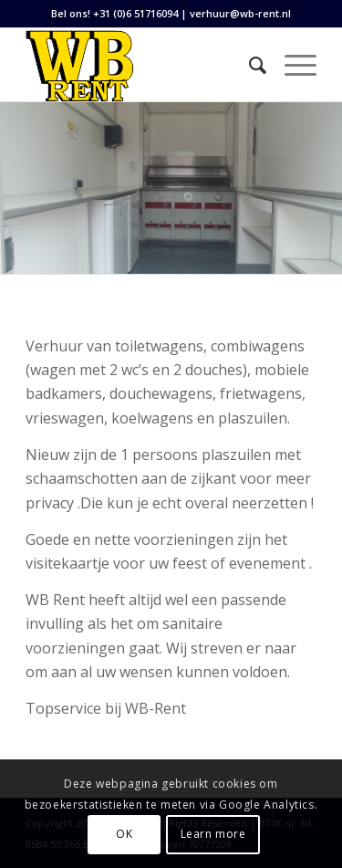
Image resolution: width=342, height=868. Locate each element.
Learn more (213, 834)
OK (124, 834)
